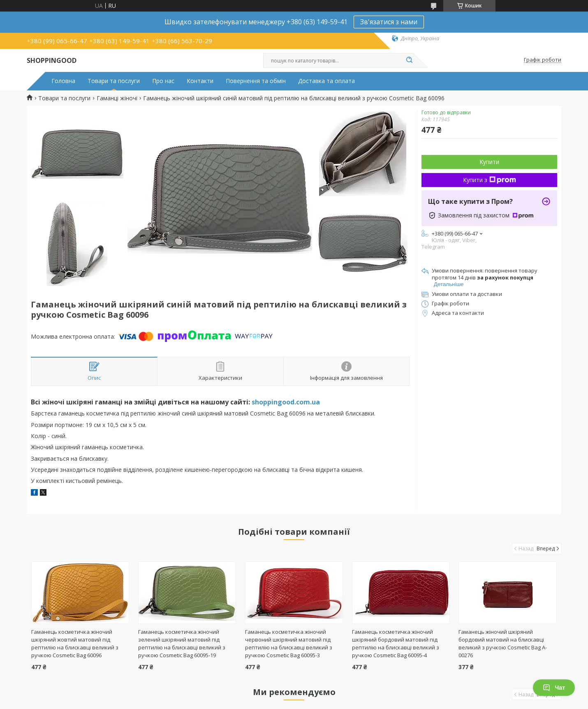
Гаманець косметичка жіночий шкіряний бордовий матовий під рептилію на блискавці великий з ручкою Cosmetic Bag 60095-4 (396, 643)
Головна (63, 81)
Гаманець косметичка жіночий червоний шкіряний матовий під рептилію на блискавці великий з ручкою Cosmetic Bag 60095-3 (289, 643)
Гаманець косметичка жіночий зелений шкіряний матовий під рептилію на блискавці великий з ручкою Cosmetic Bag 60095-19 (182, 643)
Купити (489, 162)
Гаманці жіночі (117, 98)
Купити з (490, 180)
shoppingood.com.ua (286, 402)
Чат (554, 688)
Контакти (200, 81)
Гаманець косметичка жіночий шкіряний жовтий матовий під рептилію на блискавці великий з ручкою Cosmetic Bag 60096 (75, 643)
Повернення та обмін (256, 81)
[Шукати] (409, 60)
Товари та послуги (114, 81)
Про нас (163, 81)
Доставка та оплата (326, 81)
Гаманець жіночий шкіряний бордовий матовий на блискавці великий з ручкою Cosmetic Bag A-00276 (503, 643)
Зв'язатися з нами (389, 22)
